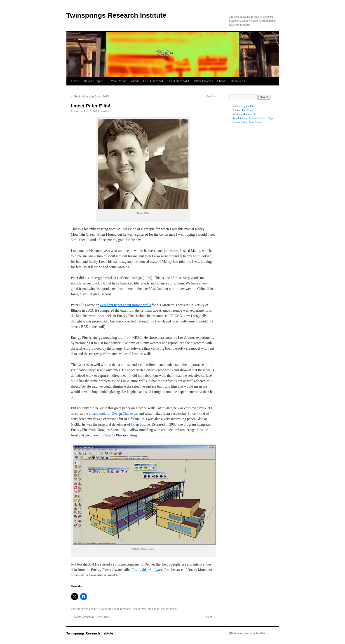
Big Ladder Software (148, 570)
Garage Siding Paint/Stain (247, 122)
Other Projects (203, 81)
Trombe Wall (139, 609)
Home (75, 81)
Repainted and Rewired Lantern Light (253, 118)
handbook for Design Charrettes (115, 413)
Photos (222, 81)
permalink (171, 609)
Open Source (140, 424)
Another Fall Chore (243, 110)
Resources (238, 81)
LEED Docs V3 (153, 81)
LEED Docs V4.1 (178, 81)
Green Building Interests (115, 609)
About (135, 81)
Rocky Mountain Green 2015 (90, 97)
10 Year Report (94, 81)
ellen (106, 111)
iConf (210, 97)
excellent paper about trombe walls (125, 305)
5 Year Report (118, 81)
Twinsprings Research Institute (116, 15)
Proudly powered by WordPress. (251, 633)
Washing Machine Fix (244, 114)
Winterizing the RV (243, 106)
